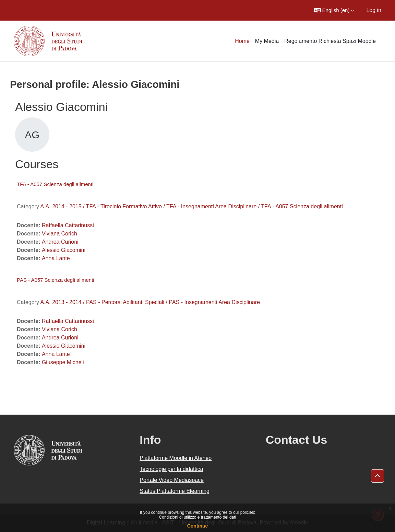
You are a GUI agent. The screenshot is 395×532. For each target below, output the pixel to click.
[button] (334, 10)
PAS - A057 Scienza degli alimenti (56, 280)
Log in (374, 10)
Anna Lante (56, 258)
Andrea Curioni (60, 242)
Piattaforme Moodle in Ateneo (176, 458)
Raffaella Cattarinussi (68, 225)
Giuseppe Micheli (63, 362)
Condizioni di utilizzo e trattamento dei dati (198, 517)
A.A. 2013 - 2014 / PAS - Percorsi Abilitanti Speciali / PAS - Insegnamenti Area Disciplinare (150, 302)
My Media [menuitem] (267, 41)
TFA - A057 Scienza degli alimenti (55, 184)
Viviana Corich (59, 234)
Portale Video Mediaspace (172, 480)
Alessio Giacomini (64, 250)
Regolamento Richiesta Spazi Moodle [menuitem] (330, 41)
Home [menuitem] (242, 41)
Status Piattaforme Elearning (175, 491)
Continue (198, 526)
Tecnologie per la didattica (171, 469)
